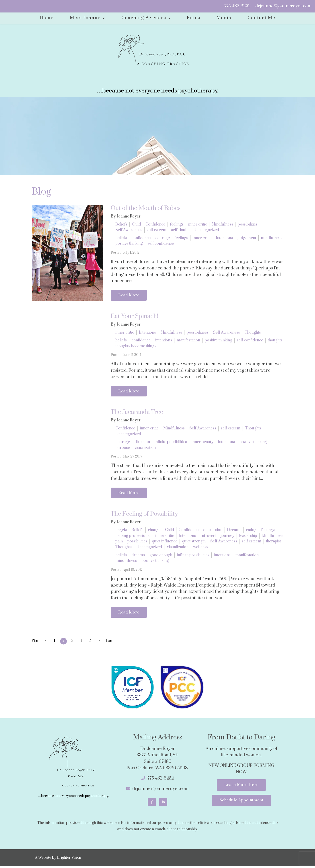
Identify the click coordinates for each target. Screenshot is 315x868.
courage (163, 238)
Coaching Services (144, 18)
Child (136, 224)
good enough (161, 556)
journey (227, 537)
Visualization (178, 549)
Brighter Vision (69, 860)
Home (47, 18)
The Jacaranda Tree (137, 413)
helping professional (133, 537)
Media (224, 18)
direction (142, 443)
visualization (145, 449)
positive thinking (129, 244)
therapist (273, 543)
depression (213, 531)
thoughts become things (136, 347)
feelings (177, 224)
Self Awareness (129, 230)
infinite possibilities (171, 443)
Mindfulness (222, 224)
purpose (123, 449)
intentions (224, 238)
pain (119, 543)
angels (121, 531)
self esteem (157, 230)
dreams (138, 556)
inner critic (198, 224)
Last (112, 643)
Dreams (234, 531)
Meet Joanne (85, 18)
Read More (130, 295)
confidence (141, 238)
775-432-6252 (237, 6)
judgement (247, 238)
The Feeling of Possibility (144, 515)
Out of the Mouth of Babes (146, 208)
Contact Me (262, 18)
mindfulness (272, 238)
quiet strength (194, 543)
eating (251, 531)
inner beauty (202, 443)
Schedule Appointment (241, 803)
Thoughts (253, 333)
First (35, 643)
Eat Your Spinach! (135, 317)
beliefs (121, 238)
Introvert (208, 537)
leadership (248, 537)
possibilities (248, 224)
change (154, 531)
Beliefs (121, 224)
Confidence (155, 224)
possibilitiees (198, 333)
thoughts (275, 341)
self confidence (161, 244)
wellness (201, 549)
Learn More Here (241, 787)
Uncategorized (206, 230)
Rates (194, 18)
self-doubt (180, 230)
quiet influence (165, 543)
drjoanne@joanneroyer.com (283, 6)
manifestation (188, 341)
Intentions (147, 333)
